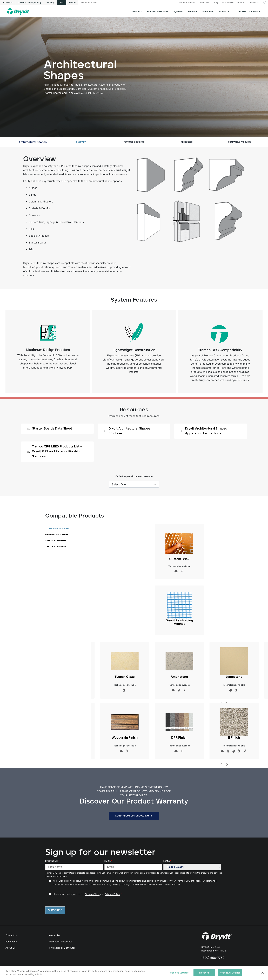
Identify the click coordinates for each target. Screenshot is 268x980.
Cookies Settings (179, 973)
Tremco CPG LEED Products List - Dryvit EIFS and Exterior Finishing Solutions (54, 452)
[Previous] (222, 764)
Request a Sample (249, 12)
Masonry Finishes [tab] (59, 529)
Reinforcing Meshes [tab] (57, 535)
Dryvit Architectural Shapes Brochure (127, 431)
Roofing (50, 3)
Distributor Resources (61, 942)
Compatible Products (240, 142)
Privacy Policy (112, 894)
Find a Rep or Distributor (233, 3)
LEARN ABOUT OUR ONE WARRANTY (134, 816)
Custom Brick (179, 545)
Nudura (73, 3)
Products (137, 12)
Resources (208, 12)
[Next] (227, 764)
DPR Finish (179, 724)
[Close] (263, 973)
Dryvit (61, 3)
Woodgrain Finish (125, 724)
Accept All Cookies (230, 973)
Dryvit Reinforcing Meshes (179, 608)
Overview (81, 142)
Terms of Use (92, 894)
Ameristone (179, 663)
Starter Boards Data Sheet (49, 429)
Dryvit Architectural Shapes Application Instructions (203, 431)
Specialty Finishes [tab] (56, 540)
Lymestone (234, 663)
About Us (224, 12)
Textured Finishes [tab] (56, 546)
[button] (265, 3)
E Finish (234, 724)
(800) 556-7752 (213, 958)
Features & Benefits (134, 142)
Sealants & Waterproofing (30, 3)
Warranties (205, 3)
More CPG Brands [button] (89, 3)
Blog (216, 3)
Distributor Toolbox (187, 3)
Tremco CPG (8, 3)
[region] (134, 973)
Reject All (204, 973)
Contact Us (254, 3)
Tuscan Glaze (125, 663)
